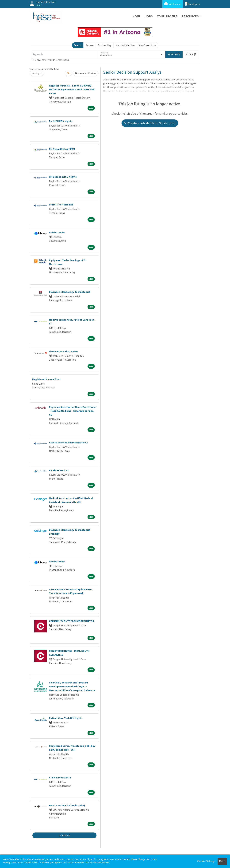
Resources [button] (190, 16)
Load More (64, 835)
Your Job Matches (125, 45)
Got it (222, 861)
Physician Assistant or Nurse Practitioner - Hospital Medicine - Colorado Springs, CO (73, 411)
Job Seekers (173, 4)
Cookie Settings (206, 861)
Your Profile (167, 16)
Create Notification (86, 73)
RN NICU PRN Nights (61, 121)
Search (78, 45)
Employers (192, 4)
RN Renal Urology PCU (62, 149)
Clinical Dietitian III (60, 777)
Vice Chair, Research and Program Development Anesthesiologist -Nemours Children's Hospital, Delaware (72, 686)
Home (137, 16)
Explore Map (105, 45)
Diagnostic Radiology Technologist (70, 292)
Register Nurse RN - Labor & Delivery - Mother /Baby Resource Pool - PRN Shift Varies (72, 89)
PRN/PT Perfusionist (61, 205)
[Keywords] (65, 54)
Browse (90, 45)
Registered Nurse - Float (46, 379)
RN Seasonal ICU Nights (63, 177)
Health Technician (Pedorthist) (67, 805)
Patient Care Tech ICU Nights (66, 718)
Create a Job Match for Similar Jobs (150, 123)
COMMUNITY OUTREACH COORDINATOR (72, 621)
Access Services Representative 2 (68, 442)
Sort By (36, 73)
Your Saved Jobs (148, 45)
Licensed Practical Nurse (63, 351)
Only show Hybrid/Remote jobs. (52, 60)
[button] (191, 54)
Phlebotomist (57, 232)
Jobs (149, 16)
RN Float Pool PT (59, 470)
